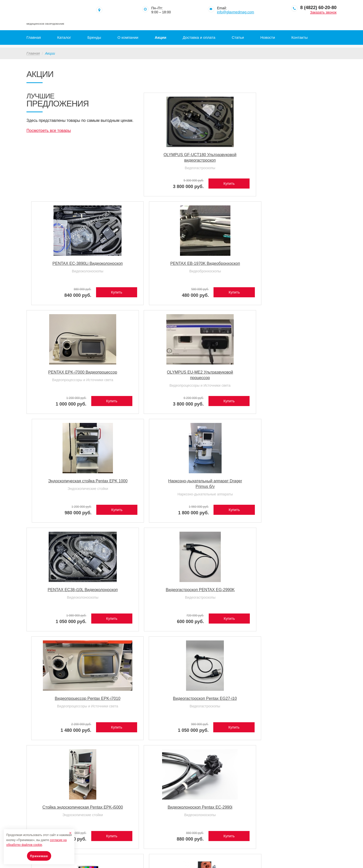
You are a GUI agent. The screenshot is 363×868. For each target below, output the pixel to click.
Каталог (64, 37)
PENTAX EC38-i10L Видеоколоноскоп (63, 373)
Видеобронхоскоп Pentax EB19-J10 (63, 591)
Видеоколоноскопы (220, 166)
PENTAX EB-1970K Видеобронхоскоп (299, 156)
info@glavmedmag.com (236, 12)
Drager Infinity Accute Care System (221, 591)
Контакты (300, 37)
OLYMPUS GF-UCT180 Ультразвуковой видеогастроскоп (142, 158)
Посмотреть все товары (49, 135)
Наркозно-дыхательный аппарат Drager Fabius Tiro (63, 699)
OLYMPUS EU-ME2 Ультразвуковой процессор (142, 264)
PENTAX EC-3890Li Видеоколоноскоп (220, 156)
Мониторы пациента (221, 601)
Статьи (238, 37)
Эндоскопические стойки (221, 275)
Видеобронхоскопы (299, 166)
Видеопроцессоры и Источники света (63, 275)
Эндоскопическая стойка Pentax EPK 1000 (221, 264)
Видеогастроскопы (142, 172)
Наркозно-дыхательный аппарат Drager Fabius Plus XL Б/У (142, 593)
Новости (268, 37)
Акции (161, 37)
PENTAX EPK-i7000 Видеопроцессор (63, 264)
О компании (128, 37)
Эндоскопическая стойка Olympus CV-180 (220, 482)
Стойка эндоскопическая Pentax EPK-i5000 (63, 482)
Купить (159, 182)
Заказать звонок (323, 12)
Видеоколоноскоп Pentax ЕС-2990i (142, 482)
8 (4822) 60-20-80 (318, 8)
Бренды (94, 37)
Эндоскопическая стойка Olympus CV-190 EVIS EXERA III (299, 485)
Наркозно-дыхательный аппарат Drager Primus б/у (299, 264)
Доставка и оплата (199, 37)
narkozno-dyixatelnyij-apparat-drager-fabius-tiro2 (142, 699)
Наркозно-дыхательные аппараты (299, 275)
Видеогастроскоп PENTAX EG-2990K (142, 373)
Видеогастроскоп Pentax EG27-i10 (299, 373)
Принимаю (39, 856)
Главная (34, 37)
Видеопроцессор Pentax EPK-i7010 (221, 373)
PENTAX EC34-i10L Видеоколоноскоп (300, 591)
